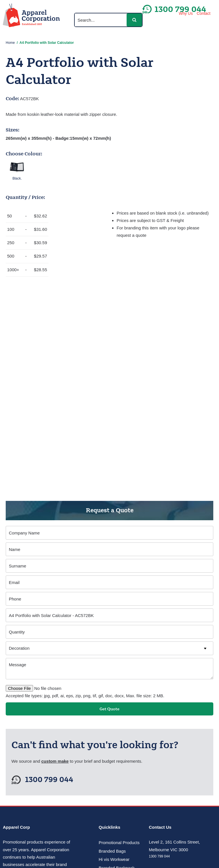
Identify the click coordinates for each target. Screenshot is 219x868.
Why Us (186, 13)
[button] (134, 20)
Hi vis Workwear (114, 859)
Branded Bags (112, 851)
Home (10, 43)
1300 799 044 (49, 780)
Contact (204, 13)
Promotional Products (119, 843)
